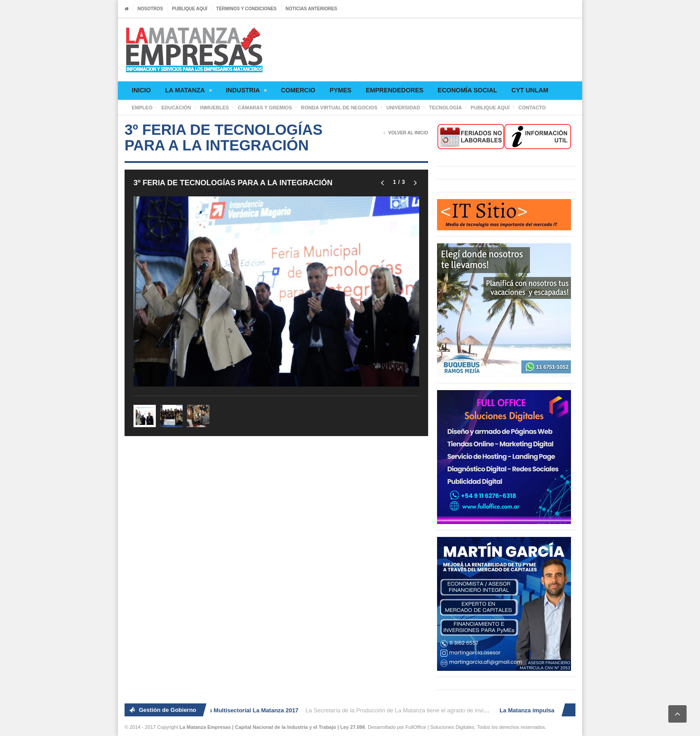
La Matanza (188, 92)
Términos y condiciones (246, 9)
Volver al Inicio (406, 133)
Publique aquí (190, 9)
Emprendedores (394, 90)
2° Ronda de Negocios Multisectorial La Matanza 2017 (226, 710)
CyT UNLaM (530, 90)
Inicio (141, 90)
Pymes (340, 90)
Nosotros (150, 9)
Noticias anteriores (312, 9)
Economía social (467, 90)
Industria (246, 92)
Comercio (298, 90)
